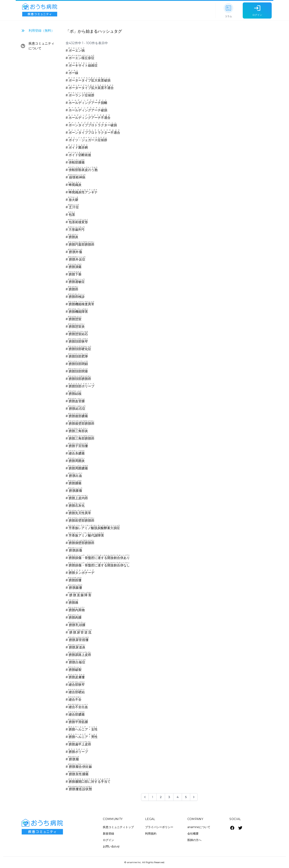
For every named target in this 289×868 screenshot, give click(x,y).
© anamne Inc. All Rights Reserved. (144, 862)
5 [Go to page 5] (186, 797)
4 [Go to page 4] (178, 797)
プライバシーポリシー (159, 827)
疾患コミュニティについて (41, 46)
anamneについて (199, 827)
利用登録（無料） (41, 31)
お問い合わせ (111, 846)
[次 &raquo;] (194, 797)
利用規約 (151, 834)
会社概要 (193, 834)
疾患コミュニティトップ (118, 827)
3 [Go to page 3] (169, 797)
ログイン (108, 840)
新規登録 (108, 834)
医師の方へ (194, 840)
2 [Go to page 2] (161, 797)
